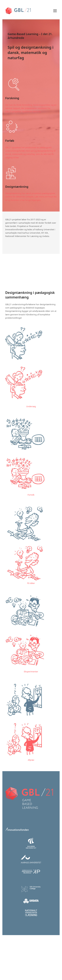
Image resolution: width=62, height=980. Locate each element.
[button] (55, 11)
